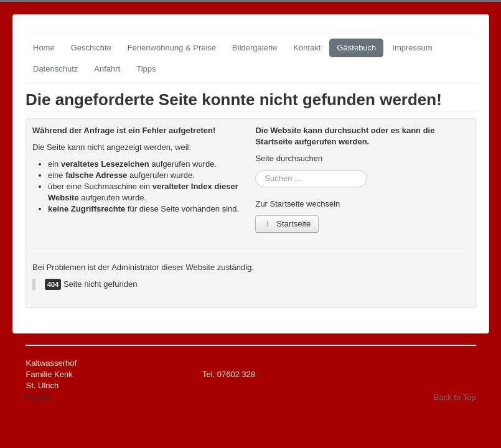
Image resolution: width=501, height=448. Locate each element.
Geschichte (91, 48)
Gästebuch (356, 48)
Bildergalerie (255, 48)
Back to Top (455, 397)
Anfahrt (107, 69)
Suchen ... (255, 170)
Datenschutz (55, 69)
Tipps (146, 69)
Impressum (412, 48)
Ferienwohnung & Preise (172, 48)
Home (44, 48)
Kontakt (307, 48)
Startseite (287, 224)
